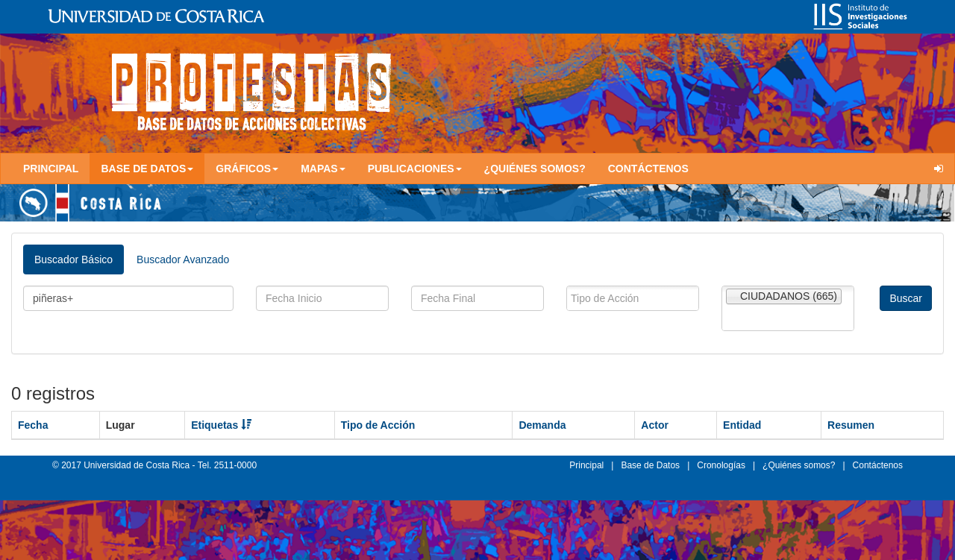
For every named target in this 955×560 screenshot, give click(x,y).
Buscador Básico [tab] (73, 259)
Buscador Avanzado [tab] (183, 259)
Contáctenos (648, 169)
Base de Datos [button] (147, 169)
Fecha (33, 425)
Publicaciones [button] (415, 169)
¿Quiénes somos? (535, 169)
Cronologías (721, 465)
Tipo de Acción (378, 425)
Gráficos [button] (247, 169)
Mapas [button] (323, 169)
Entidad (742, 425)
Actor (655, 425)
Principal (51, 169)
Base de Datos (650, 465)
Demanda (542, 425)
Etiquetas (221, 425)
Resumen (851, 425)
